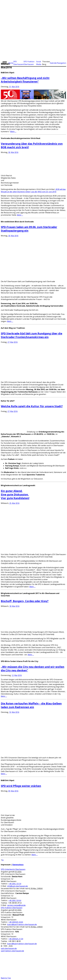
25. (10, 503)
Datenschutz (18, 865)
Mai (13, 87)
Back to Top (6, 978)
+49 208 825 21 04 (16, 939)
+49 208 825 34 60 (16, 922)
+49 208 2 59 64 (15, 900)
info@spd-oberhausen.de (17, 886)
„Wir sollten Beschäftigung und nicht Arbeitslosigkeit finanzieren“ (25, 80)
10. (10, 712)
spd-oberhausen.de (9, 948)
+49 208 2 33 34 (15, 884)
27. (9, 342)
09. (9, 791)
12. (13, 675)
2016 (17, 87)
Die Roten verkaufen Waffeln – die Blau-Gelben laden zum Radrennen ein (31, 705)
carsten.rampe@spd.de (16, 905)
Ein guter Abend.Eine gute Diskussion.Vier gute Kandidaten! (15, 494)
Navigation (62, 63)
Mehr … (13, 132)
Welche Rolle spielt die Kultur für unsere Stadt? (32, 406)
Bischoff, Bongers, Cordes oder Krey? (25, 601)
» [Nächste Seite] (3, 860)
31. (10, 87)
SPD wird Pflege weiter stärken (21, 786)
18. (10, 606)
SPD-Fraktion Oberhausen (12, 908)
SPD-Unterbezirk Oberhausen (13, 869)
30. (9, 152)
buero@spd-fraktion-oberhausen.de (22, 924)
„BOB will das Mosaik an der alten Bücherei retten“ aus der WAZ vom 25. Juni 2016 (33, 190)
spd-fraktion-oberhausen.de (12, 951)
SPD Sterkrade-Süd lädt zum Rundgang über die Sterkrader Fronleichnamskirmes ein (32, 335)
